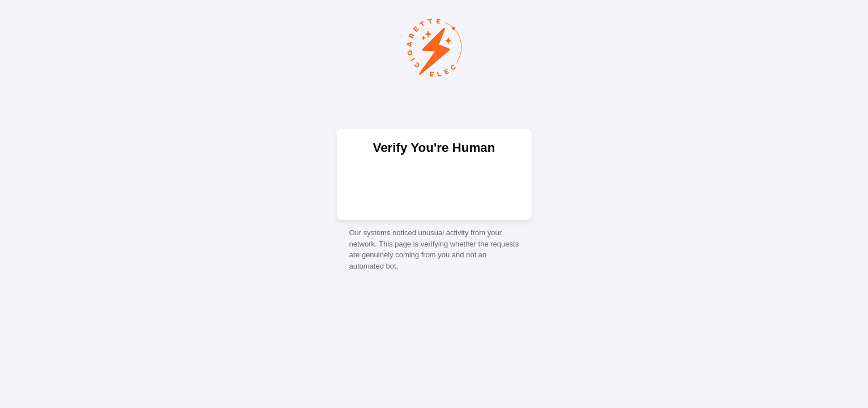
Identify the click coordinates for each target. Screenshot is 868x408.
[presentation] (434, 186)
